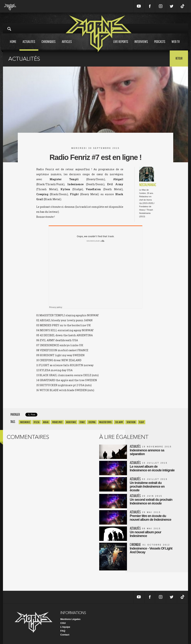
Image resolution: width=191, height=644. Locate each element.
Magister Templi (105, 422)
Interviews (141, 45)
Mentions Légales (70, 619)
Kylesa (37, 422)
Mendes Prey (57, 422)
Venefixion (131, 422)
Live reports (121, 45)
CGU (63, 623)
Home (13, 45)
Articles (67, 45)
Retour (179, 58)
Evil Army (119, 422)
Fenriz (82, 422)
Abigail (46, 422)
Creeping (92, 422)
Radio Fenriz (71, 422)
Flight (141, 422)
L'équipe (65, 627)
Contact (65, 635)
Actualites (29, 45)
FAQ (63, 631)
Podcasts (160, 45)
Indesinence (25, 422)
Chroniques (48, 45)
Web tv (176, 45)
